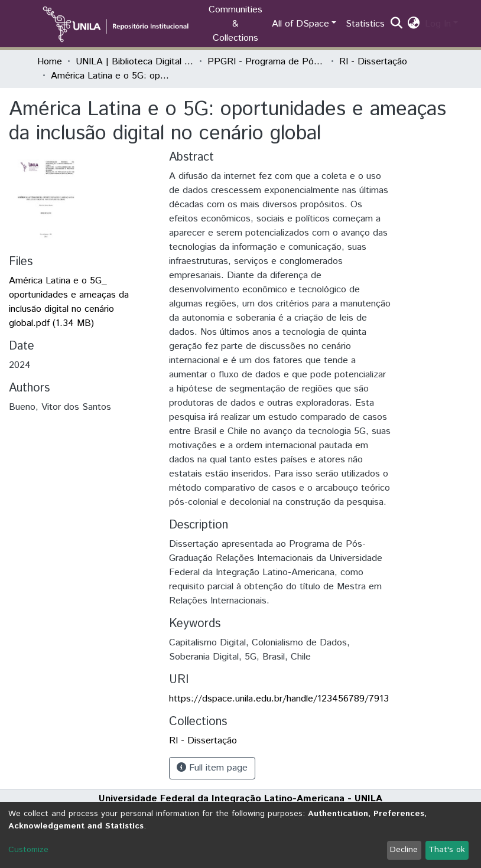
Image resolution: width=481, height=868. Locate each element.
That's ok (447, 850)
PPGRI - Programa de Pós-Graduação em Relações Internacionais (266, 62)
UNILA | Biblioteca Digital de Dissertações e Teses (135, 62)
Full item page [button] (212, 768)
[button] (414, 24)
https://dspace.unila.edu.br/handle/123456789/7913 (279, 699)
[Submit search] (397, 24)
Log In (438, 24)
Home (50, 62)
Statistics (365, 24)
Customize (28, 850)
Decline (404, 850)
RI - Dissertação (373, 62)
